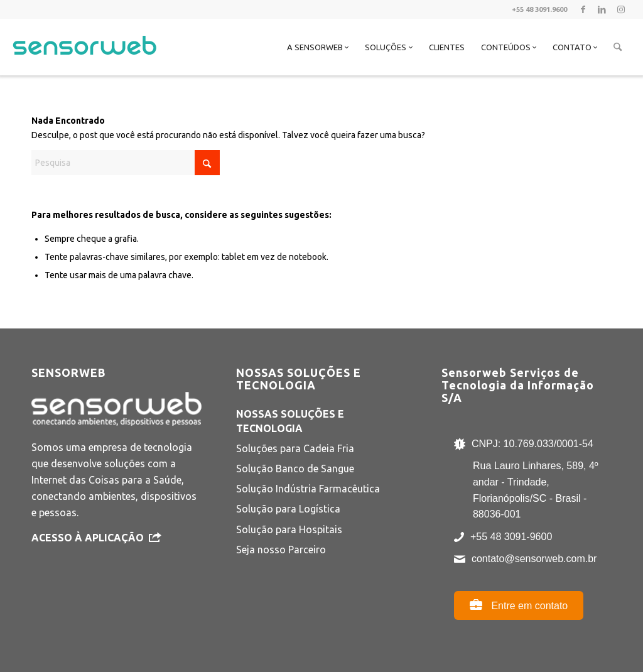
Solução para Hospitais (289, 529)
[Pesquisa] (618, 47)
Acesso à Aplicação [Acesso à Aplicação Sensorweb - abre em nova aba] (96, 538)
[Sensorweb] (84, 63)
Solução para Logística (288, 509)
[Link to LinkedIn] (602, 9)
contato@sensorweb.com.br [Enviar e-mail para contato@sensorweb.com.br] (534, 559)
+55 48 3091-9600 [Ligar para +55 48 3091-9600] (511, 537)
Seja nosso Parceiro (281, 550)
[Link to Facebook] (583, 9)
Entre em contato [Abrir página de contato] (519, 605)
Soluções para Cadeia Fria (295, 448)
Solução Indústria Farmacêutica (308, 489)
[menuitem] (318, 47)
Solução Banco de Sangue (295, 469)
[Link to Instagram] (621, 9)
